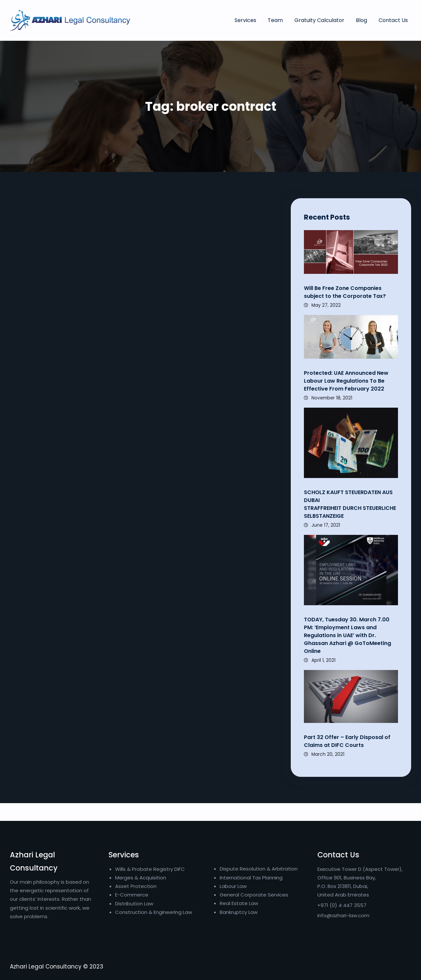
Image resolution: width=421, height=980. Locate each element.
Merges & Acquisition (141, 878)
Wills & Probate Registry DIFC (150, 869)
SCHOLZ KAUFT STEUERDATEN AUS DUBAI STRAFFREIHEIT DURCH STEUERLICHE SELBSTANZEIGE (350, 504)
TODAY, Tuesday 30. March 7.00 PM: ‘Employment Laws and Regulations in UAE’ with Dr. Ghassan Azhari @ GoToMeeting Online (347, 635)
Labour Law (233, 886)
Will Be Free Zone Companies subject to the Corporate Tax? (345, 292)
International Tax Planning (252, 878)
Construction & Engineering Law (154, 912)
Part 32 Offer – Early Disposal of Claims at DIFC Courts (347, 741)
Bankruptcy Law (239, 912)
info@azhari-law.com (343, 915)
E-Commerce (132, 895)
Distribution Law (134, 904)
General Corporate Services (254, 895)
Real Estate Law (239, 903)
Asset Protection (136, 886)
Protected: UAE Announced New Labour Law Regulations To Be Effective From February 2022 (346, 381)
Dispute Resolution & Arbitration (259, 869)
